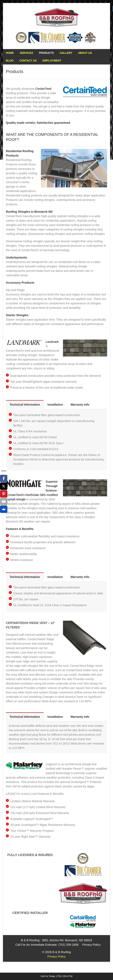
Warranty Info (80, 405)
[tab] (25, 405)
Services (26, 53)
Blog (10, 61)
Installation (55, 405)
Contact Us (28, 61)
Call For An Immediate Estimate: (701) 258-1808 (47, 945)
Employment (52, 61)
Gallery (66, 53)
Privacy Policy (91, 945)
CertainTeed (43, 89)
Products (46, 53)
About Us (85, 53)
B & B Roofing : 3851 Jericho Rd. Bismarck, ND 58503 (56, 940)
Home (10, 53)
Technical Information (25, 405)
